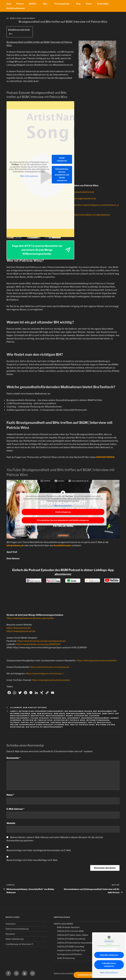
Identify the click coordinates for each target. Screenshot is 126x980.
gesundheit (74, 718)
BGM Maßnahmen (76, 714)
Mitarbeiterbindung (98, 720)
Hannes (31, 18)
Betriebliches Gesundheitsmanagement (41, 711)
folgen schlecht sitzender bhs (48, 718)
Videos (89, 4)
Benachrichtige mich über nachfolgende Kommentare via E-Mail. (39, 850)
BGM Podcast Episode (35, 708)
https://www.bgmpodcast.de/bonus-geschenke (30, 618)
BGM (34, 714)
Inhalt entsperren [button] (62, 159)
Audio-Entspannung (66, 958)
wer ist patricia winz (83, 725)
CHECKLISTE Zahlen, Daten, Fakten (73, 935)
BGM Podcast (94, 714)
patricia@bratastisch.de (84, 199)
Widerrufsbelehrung (15, 939)
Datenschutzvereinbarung (17, 929)
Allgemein (16, 708)
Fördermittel (103, 4)
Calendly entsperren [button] (109, 955)
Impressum (11, 924)
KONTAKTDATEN (105, 457)
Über (46, 4)
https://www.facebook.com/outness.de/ (50, 667)
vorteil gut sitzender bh (35, 722)
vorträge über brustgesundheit (69, 722)
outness (15, 722)
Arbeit (14, 711)
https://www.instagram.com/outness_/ (45, 674)
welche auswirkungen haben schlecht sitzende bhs (40, 725)
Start (9, 4)
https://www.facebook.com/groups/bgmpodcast (41, 641)
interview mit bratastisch (37, 720)
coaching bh (81, 716)
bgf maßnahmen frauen (78, 711)
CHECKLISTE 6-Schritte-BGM (70, 931)
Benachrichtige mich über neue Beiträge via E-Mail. (32, 860)
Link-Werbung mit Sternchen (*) (19, 944)
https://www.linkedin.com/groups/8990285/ (38, 644)
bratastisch (38, 716)
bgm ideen (59, 714)
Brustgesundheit (55, 716)
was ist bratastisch (100, 722)
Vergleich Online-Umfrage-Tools (71, 950)
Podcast (20, 4)
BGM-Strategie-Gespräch (68, 927)
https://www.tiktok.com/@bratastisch (92, 215)
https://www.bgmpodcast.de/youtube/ (51, 680)
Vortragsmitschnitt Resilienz (70, 954)
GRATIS (34, 4)
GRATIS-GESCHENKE (63, 924)
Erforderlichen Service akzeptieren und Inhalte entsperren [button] (62, 175)
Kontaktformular (62, 545)
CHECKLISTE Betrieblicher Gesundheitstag (76, 943)
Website (11, 823)
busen (70, 716)
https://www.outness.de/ (19, 628)
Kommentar (14, 758)
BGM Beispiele (45, 714)
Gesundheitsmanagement (95, 718)
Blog (79, 4)
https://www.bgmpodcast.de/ (21, 631)
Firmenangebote (63, 4)
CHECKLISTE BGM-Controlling (71, 947)
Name (10, 795)
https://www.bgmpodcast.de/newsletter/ (97, 661)
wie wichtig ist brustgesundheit (44, 727)
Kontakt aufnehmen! (16, 8)
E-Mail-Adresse (15, 809)
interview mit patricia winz (69, 720)
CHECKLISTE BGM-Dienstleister (71, 939)
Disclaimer (10, 934)
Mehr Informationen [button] (29, 176)
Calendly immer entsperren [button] (109, 965)
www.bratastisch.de (84, 192)
